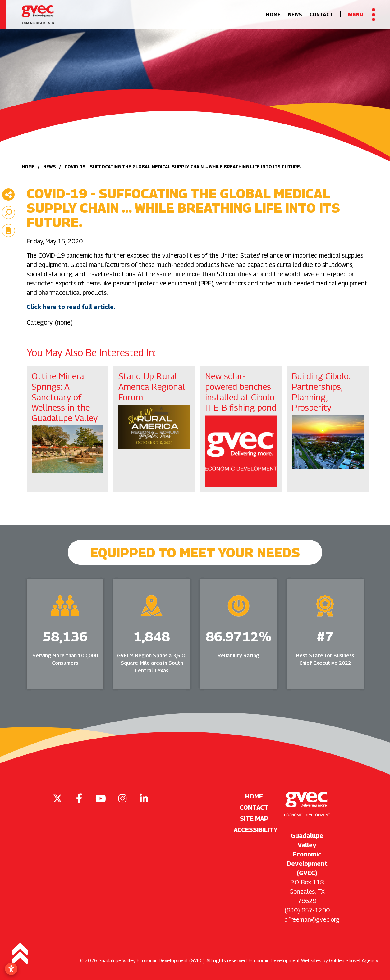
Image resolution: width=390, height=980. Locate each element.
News (295, 18)
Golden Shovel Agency (353, 961)
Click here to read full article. (72, 307)
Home (273, 18)
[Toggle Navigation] (362, 18)
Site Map (254, 819)
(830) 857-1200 (307, 910)
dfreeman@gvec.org (312, 919)
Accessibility (254, 830)
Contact (321, 18)
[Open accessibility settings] (11, 969)
